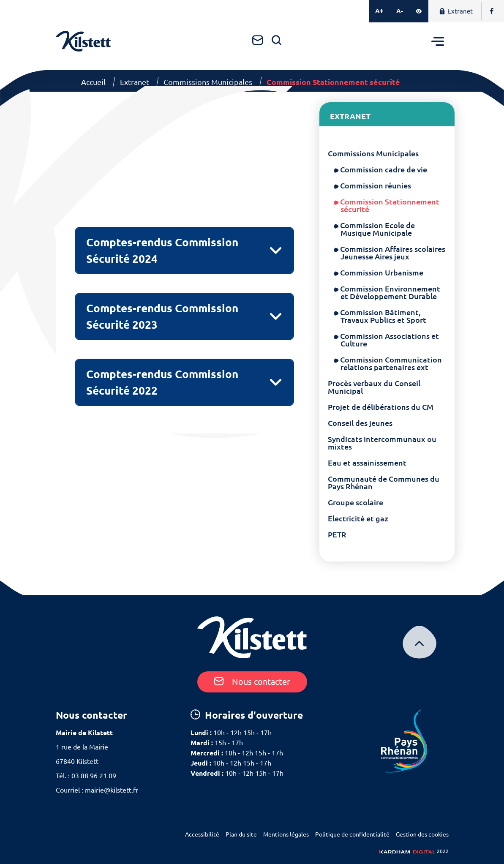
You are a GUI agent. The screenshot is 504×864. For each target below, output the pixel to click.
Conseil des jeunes (360, 423)
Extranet (456, 11)
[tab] (185, 251)
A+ (379, 11)
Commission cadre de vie (384, 169)
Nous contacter (252, 682)
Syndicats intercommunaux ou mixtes (382, 443)
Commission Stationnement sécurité (390, 205)
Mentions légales (286, 834)
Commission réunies (376, 185)
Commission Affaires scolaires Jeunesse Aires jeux (393, 253)
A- (400, 11)
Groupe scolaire (356, 502)
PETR (337, 534)
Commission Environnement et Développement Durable (390, 292)
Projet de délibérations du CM (381, 407)
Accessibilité (202, 834)
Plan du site (241, 834)
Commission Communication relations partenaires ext (391, 363)
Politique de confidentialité (352, 834)
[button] (185, 251)
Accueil (93, 82)
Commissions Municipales (208, 82)
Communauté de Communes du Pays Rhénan (384, 482)
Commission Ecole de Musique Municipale (378, 229)
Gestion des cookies (422, 834)
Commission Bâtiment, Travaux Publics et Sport (383, 316)
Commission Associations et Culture (390, 340)
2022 (414, 851)
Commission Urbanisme (382, 273)
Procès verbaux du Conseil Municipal (374, 387)
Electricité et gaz (358, 518)
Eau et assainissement (367, 463)
